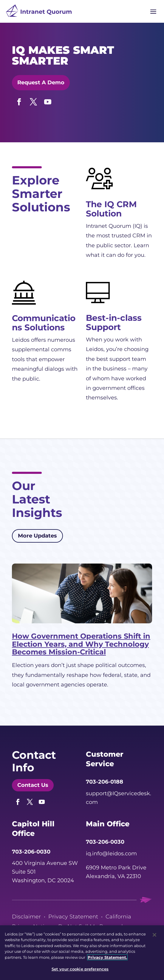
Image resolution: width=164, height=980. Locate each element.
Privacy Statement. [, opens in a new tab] (107, 957)
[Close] (154, 935)
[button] (19, 100)
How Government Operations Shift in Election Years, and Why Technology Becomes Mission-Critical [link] (81, 644)
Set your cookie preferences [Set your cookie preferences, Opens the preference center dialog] (80, 969)
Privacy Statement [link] (73, 917)
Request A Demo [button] (41, 83)
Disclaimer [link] (26, 917)
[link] (39, 12)
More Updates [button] (37, 536)
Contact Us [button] (33, 785)
